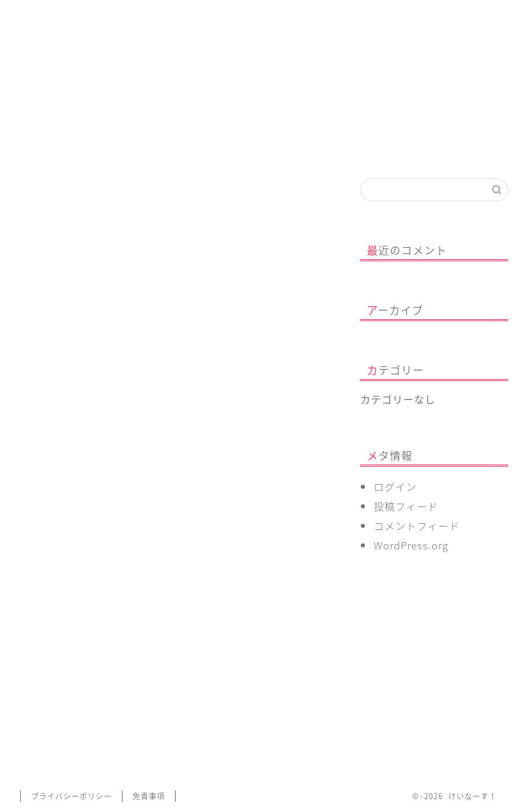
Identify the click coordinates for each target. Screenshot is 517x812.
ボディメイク (236, 22)
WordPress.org (411, 545)
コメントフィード (417, 526)
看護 (299, 16)
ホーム (45, 16)
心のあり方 (172, 16)
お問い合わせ (362, 22)
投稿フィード (406, 506)
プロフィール (109, 22)
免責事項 (149, 796)
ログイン (395, 486)
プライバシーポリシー (71, 796)
